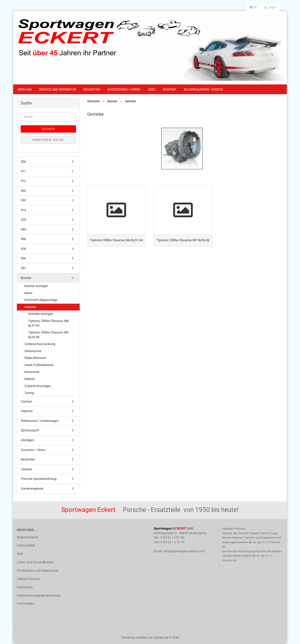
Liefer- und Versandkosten (35, 562)
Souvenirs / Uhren (33, 450)
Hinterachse (33, 351)
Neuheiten (92, 89)
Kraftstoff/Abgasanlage (41, 300)
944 (23, 229)
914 (23, 210)
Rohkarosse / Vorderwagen (40, 421)
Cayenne (27, 411)
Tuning (29, 393)
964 (23, 191)
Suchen (48, 129)
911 (23, 171)
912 (23, 181)
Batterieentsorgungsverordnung (39, 595)
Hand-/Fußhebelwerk (39, 365)
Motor (28, 293)
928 (23, 249)
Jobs (151, 89)
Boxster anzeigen (36, 286)
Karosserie (32, 372)
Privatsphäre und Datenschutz (38, 570)
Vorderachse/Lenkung (40, 344)
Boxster (26, 278)
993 (23, 200)
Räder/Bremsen (35, 358)
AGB (20, 554)
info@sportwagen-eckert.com (184, 551)
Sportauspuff (30, 430)
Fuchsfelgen (26, 604)
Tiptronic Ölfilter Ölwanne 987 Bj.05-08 (48, 335)
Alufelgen (27, 440)
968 (23, 239)
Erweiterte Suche (48, 140)
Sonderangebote (32, 489)
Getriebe (30, 307)
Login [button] (270, 7)
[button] (253, 7)
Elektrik (30, 379)
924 (23, 220)
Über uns (25, 89)
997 (23, 268)
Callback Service (28, 579)
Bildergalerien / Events (204, 89)
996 (23, 258)
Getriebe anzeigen (41, 314)
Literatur (27, 469)
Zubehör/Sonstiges (38, 386)
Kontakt (170, 89)
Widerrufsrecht (27, 537)
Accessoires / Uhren (124, 89)
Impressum (25, 587)
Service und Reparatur (58, 89)
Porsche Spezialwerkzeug (39, 479)
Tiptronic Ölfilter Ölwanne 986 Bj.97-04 (48, 323)
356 (23, 162)
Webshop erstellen (134, 638)
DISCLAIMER (26, 546)
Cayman (26, 401)
